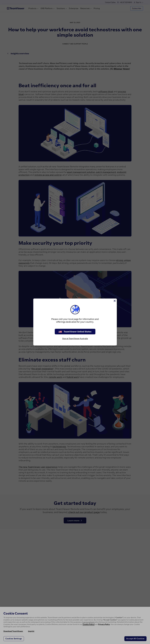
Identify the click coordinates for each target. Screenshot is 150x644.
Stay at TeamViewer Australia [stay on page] (75, 339)
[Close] (115, 301)
